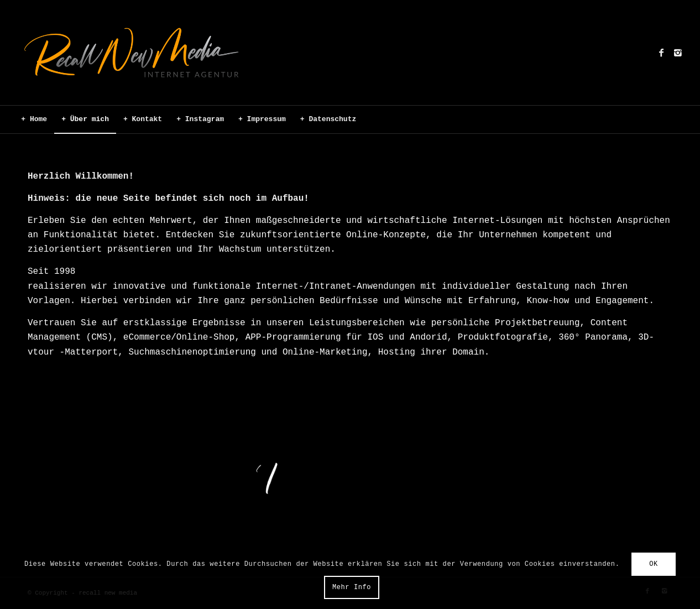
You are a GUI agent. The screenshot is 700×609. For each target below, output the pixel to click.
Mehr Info (352, 587)
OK (654, 564)
